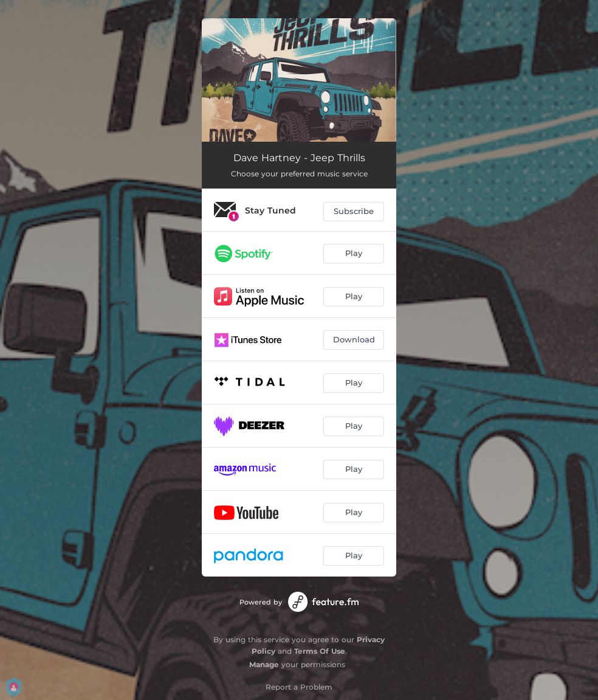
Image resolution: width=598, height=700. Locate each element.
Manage (264, 664)
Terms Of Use (320, 651)
